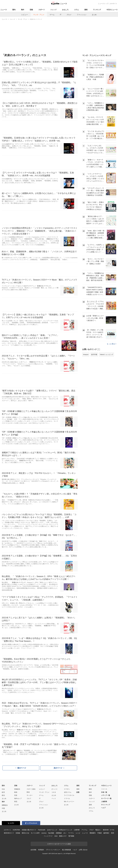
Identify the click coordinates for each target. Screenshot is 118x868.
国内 (14, 10)
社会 (3, 789)
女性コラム (68, 792)
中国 (3, 808)
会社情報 (33, 850)
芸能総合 (17, 789)
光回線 (18, 833)
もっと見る (112, 344)
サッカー (30, 795)
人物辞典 (104, 802)
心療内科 (77, 830)
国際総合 (5, 805)
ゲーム (52, 15)
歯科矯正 (106, 833)
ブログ (91, 830)
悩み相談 (51, 833)
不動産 (100, 833)
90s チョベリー (69, 802)
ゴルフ (29, 798)
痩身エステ (63, 836)
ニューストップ (103, 4)
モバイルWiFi (35, 833)
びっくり (54, 789)
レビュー (25, 15)
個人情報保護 (66, 850)
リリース (104, 789)
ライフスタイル (69, 795)
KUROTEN (16, 830)
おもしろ (65, 10)
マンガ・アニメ (39, 15)
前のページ (21, 768)
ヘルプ (103, 808)
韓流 (16, 802)
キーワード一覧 (106, 798)
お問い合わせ (83, 850)
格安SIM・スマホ (109, 830)
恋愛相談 (59, 833)
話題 (78, 792)
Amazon (86, 354)
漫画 (86, 10)
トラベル (67, 798)
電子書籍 (71, 836)
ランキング (97, 10)
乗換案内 (93, 833)
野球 (28, 792)
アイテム (84, 830)
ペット (54, 798)
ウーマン (71, 833)
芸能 (31, 10)
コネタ (54, 792)
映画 (16, 792)
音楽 (16, 795)
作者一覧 (104, 792)
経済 (3, 792)
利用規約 (41, 850)
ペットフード (48, 836)
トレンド (53, 10)
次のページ (59, 768)
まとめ (94, 15)
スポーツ (42, 10)
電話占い (98, 830)
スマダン (67, 789)
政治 (3, 795)
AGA (56, 836)
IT (61, 15)
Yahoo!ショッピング (106, 354)
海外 (23, 10)
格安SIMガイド (9, 833)
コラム (76, 10)
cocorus (44, 833)
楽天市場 (94, 354)
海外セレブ (18, 798)
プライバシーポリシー (53, 850)
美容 (113, 833)
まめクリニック (52, 830)
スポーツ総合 (31, 789)
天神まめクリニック (66, 830)
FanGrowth (42, 830)
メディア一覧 (106, 795)
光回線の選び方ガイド (29, 830)
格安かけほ (25, 833)
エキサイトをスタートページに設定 (59, 844)
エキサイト (113, 4)
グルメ (69, 15)
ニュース (4, 10)
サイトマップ (106, 805)
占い (65, 833)
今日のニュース (112, 10)
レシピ (78, 833)
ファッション (82, 15)
